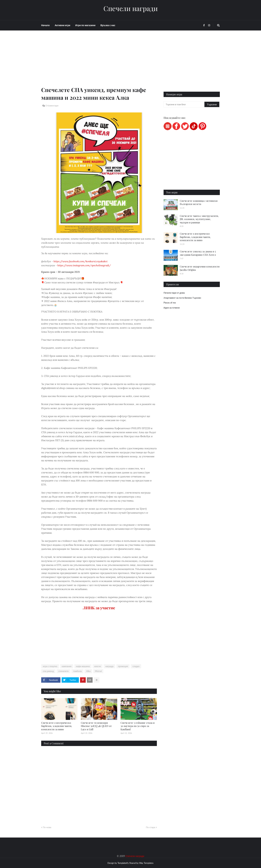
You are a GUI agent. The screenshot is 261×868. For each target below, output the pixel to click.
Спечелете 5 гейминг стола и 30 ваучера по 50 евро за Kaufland (138, 726)
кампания (67, 666)
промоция (123, 666)
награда (109, 666)
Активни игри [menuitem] (63, 25)
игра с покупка (50, 666)
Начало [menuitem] (45, 25)
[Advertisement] (99, 62)
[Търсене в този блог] (184, 104)
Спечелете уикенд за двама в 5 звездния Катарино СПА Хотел (198, 253)
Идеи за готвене (172, 308)
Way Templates (146, 863)
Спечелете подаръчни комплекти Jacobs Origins (200, 268)
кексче (98, 666)
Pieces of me (170, 303)
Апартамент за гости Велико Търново (182, 298)
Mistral (98, 671)
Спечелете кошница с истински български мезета (199, 202)
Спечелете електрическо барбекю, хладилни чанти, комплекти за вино (57, 726)
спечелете (63, 671)
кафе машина (83, 666)
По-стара (151, 827)
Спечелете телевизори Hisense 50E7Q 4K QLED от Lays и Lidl (96, 726)
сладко (136, 666)
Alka (88, 671)
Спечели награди (131, 8)
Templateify (123, 863)
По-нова (47, 827)
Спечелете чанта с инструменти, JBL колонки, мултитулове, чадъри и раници (199, 219)
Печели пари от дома (174, 293)
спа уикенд (48, 671)
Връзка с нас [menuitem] (108, 25)
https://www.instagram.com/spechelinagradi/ (84, 265)
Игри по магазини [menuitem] (85, 25)
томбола (77, 671)
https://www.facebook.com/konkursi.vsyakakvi (81, 261)
